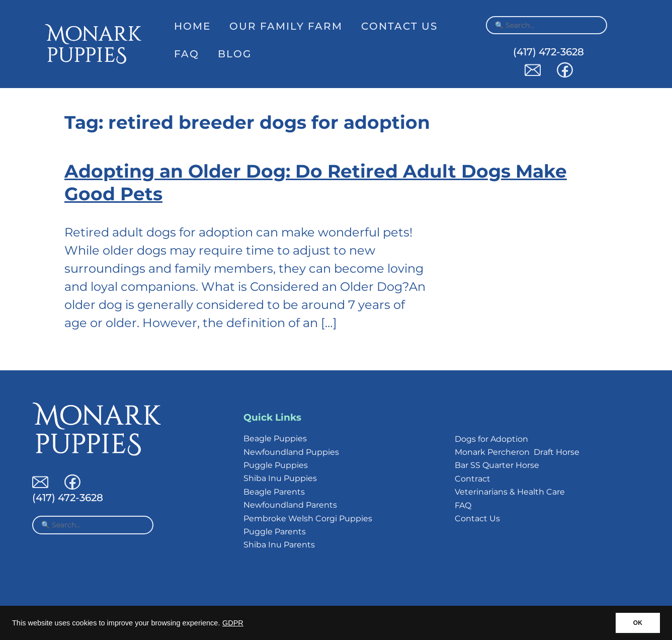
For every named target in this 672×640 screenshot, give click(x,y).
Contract (473, 479)
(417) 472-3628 (549, 52)
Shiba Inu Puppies (280, 478)
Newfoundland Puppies (291, 452)
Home (192, 26)
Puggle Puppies (276, 465)
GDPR (233, 623)
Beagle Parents (274, 492)
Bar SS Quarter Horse (497, 465)
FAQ (187, 54)
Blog (235, 54)
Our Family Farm (286, 26)
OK (638, 623)
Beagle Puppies (275, 438)
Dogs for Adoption (491, 439)
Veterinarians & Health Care (510, 492)
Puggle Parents (275, 532)
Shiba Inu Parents (279, 545)
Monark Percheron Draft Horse (517, 452)
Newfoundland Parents (290, 505)
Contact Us (399, 26)
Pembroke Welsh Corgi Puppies (308, 518)
